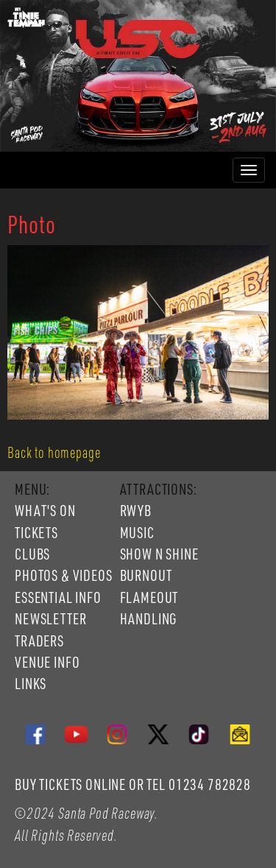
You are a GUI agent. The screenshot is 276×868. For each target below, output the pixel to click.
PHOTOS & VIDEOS (64, 575)
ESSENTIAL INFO (58, 597)
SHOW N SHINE (159, 554)
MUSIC (137, 532)
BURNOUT (146, 575)
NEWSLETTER (50, 618)
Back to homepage (54, 452)
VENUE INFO (47, 662)
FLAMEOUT (149, 597)
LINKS (31, 683)
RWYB (136, 510)
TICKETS (36, 532)
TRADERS (39, 641)
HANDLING (149, 618)
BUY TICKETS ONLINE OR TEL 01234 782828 (133, 784)
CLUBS (32, 554)
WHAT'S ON (45, 510)
